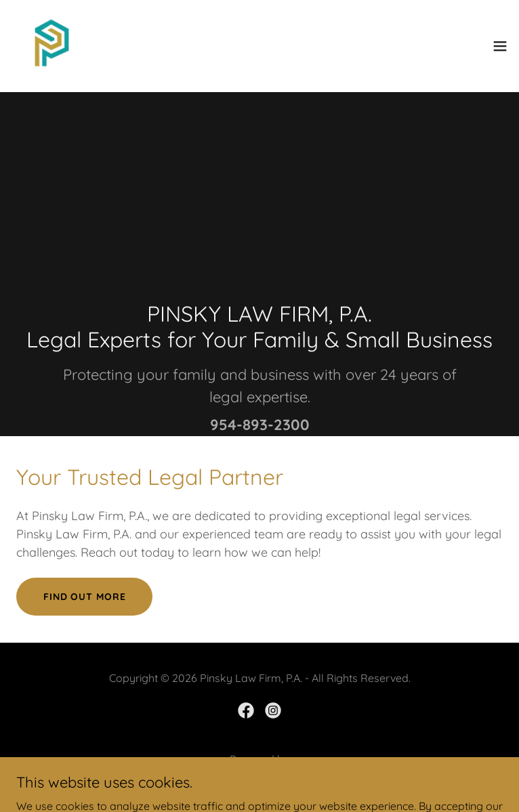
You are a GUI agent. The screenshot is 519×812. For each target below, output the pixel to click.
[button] (500, 46)
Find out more (84, 597)
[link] (51, 46)
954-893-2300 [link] (260, 425)
